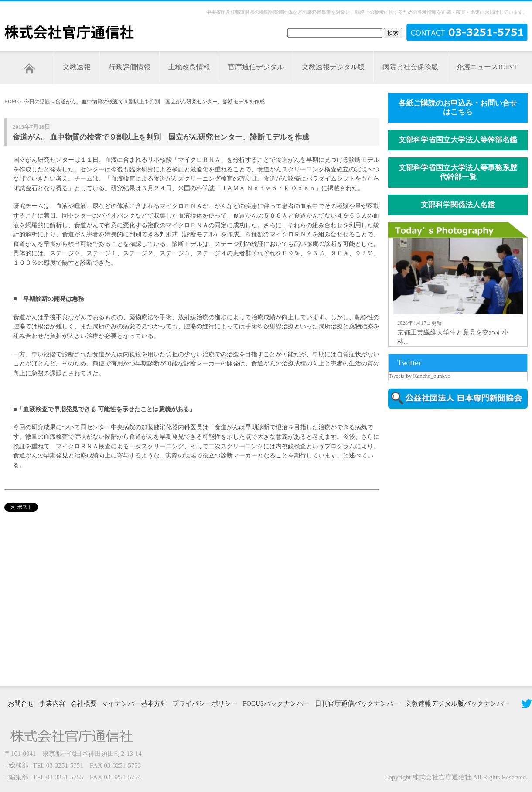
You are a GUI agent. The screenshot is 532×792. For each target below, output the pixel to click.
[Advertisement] (419, 546)
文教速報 (77, 67)
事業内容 (52, 703)
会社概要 (84, 703)
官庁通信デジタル (256, 67)
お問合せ (21, 703)
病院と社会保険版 (410, 67)
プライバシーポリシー (205, 703)
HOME (12, 102)
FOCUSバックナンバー (276, 703)
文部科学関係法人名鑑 (458, 205)
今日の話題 (37, 102)
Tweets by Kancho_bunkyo (419, 376)
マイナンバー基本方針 (134, 703)
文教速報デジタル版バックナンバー (457, 703)
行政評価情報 (130, 67)
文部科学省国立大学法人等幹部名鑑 (458, 140)
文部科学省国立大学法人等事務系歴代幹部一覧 (458, 172)
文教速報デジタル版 (333, 67)
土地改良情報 (189, 67)
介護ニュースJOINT (487, 67)
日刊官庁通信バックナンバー (357, 703)
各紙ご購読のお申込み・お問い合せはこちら (458, 108)
